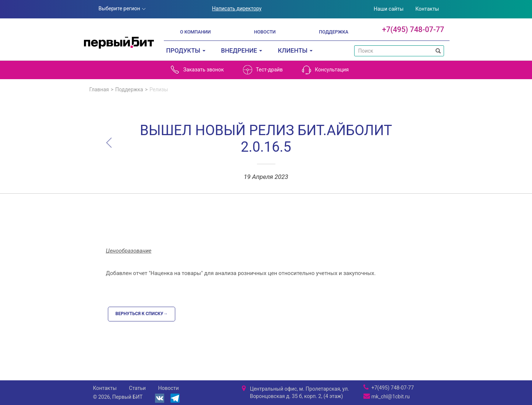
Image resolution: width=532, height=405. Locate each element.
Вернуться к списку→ (142, 314)
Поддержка (334, 32)
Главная (99, 89)
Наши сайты (389, 9)
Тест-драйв (263, 70)
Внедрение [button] (242, 50)
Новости (265, 32)
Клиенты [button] (295, 50)
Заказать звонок (197, 70)
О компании (195, 32)
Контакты (427, 9)
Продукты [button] (186, 50)
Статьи (137, 388)
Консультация (325, 70)
